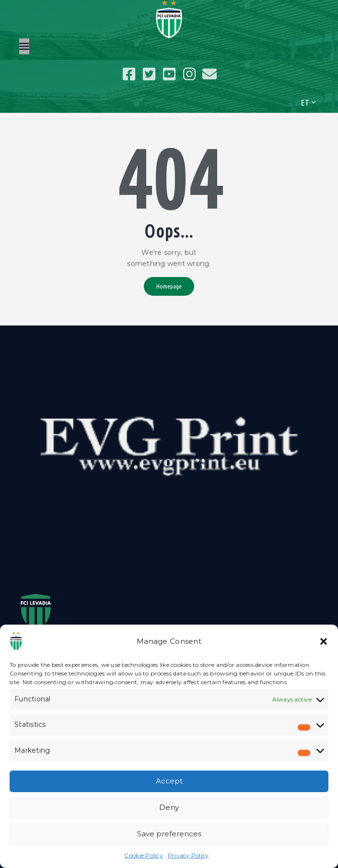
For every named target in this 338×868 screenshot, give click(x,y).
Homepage (169, 286)
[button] (324, 641)
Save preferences (169, 834)
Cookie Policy (143, 855)
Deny (169, 807)
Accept (169, 781)
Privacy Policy (188, 855)
